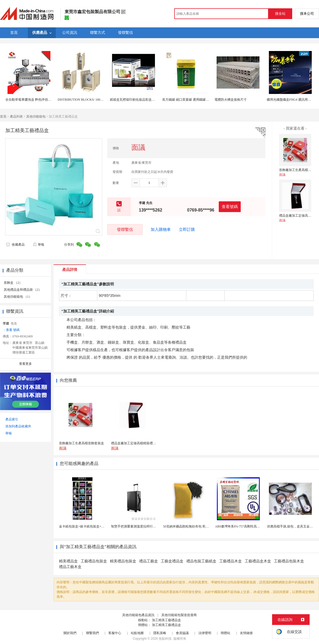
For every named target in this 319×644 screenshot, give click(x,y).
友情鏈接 (246, 633)
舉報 (38, 245)
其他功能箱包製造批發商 (179, 615)
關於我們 (70, 633)
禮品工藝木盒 (70, 567)
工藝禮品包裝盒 (94, 561)
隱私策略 (160, 633)
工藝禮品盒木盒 (258, 561)
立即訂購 (187, 230)
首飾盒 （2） (13, 283)
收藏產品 (15, 245)
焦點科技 (165, 639)
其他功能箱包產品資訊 (138, 615)
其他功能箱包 (36, 117)
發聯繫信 (125, 229)
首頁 (3, 117)
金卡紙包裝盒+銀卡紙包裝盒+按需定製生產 (90, 526)
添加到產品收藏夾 (18, 426)
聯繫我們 (92, 633)
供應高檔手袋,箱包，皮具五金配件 (292, 526)
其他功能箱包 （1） (18, 297)
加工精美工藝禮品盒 (166, 620)
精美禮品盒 (68, 561)
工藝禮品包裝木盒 (289, 561)
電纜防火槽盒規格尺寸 (231, 100)
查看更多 (25, 364)
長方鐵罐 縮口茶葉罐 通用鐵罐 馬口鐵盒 (191, 100)
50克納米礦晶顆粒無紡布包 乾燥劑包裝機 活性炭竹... (200, 526)
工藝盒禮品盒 (172, 561)
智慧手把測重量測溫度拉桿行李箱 (135, 526)
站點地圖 (137, 633)
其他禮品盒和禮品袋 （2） (23, 290)
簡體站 (225, 633)
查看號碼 (230, 207)
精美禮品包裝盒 (123, 561)
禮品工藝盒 (149, 561)
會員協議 (182, 633)
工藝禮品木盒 (231, 561)
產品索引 (12, 419)
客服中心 (115, 633)
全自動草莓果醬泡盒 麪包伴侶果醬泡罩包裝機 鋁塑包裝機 (46, 100)
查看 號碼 (13, 330)
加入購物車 (161, 230)
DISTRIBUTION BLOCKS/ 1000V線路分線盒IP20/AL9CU (98, 100)
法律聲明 (205, 633)
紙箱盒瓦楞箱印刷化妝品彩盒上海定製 (137, 100)
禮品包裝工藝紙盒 (201, 561)
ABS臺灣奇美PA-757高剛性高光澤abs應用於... (247, 526)
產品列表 (16, 117)
